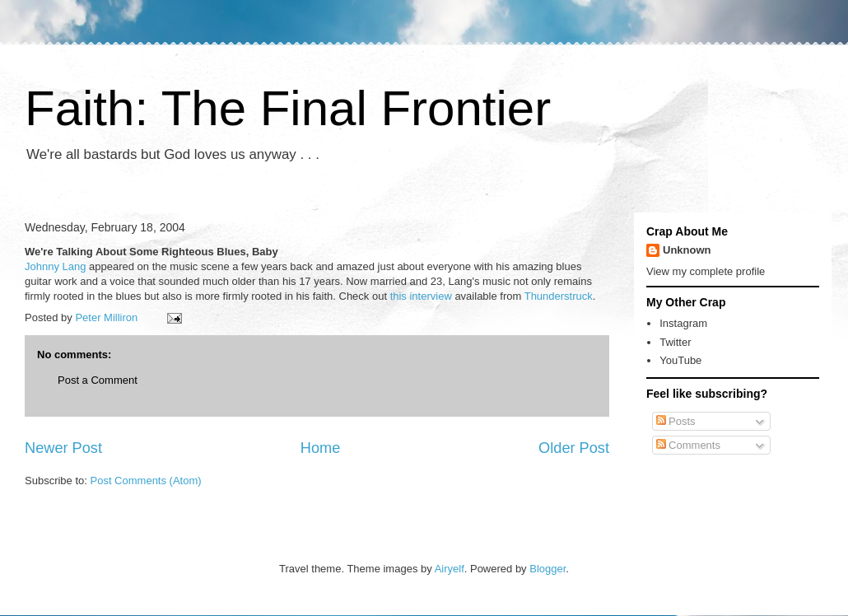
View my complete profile (706, 271)
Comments (688, 445)
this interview (421, 296)
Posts (676, 421)
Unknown (687, 250)
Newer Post (63, 448)
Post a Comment (98, 380)
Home (321, 448)
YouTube (680, 360)
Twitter (675, 342)
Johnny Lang (55, 266)
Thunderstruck (559, 296)
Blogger (547, 569)
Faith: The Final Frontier (288, 108)
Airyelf (450, 569)
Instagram (683, 323)
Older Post (574, 448)
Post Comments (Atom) (146, 481)
